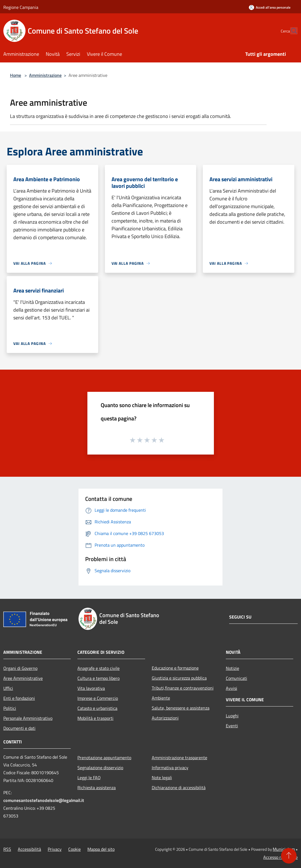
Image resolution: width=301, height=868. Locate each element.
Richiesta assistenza (97, 788)
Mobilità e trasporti (95, 718)
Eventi (232, 726)
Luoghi (232, 716)
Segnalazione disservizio (100, 768)
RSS (7, 849)
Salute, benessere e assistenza (181, 708)
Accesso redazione (280, 857)
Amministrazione (45, 75)
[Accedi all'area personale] (270, 7)
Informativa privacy (170, 768)
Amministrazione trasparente (179, 758)
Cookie (74, 849)
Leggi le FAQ (89, 778)
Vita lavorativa (91, 688)
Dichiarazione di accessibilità (179, 788)
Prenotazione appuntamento (104, 758)
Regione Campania (21, 7)
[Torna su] (289, 856)
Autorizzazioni (165, 718)
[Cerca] (291, 31)
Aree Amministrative (23, 678)
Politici (10, 708)
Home (16, 75)
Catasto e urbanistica (97, 708)
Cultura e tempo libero (98, 678)
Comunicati (236, 678)
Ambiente (161, 698)
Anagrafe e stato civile (98, 668)
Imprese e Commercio (98, 698)
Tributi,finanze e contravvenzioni (183, 688)
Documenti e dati (19, 728)
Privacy (55, 849)
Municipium (284, 849)
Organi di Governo (20, 668)
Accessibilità (29, 849)
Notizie (232, 668)
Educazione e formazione (175, 668)
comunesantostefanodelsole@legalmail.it (44, 800)
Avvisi (232, 688)
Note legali (162, 778)
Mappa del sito (101, 849)
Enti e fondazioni (19, 698)
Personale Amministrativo (28, 718)
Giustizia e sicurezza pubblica (179, 678)
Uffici (8, 688)
